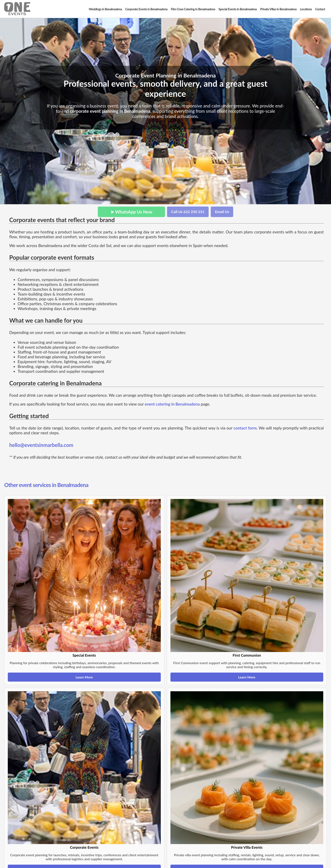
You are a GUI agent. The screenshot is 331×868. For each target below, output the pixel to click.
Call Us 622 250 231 (188, 212)
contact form (245, 428)
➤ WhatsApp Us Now (131, 212)
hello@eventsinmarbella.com (41, 445)
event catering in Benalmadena (172, 404)
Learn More (84, 677)
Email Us (222, 212)
